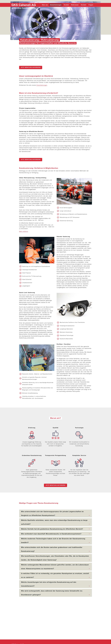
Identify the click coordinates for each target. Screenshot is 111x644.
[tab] (56, 514)
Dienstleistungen (56, 5)
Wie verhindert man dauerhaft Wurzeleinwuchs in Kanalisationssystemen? (56, 534)
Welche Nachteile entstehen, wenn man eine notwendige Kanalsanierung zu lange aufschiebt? (56, 523)
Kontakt (84, 5)
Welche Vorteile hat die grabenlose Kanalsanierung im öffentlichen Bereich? (56, 529)
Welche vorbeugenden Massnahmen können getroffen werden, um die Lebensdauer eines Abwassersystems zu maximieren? (56, 567)
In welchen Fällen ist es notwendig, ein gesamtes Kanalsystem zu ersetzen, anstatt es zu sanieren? (56, 576)
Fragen (91, 5)
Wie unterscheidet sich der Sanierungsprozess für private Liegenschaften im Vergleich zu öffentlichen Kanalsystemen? (56, 514)
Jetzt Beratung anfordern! (31, 67)
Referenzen (75, 5)
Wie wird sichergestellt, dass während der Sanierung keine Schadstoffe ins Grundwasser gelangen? (56, 593)
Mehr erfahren (24, 231)
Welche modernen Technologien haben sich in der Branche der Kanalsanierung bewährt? (56, 541)
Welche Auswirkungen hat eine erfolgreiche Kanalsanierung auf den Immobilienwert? (56, 585)
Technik (66, 5)
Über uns (45, 5)
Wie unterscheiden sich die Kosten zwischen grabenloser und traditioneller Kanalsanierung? (56, 550)
